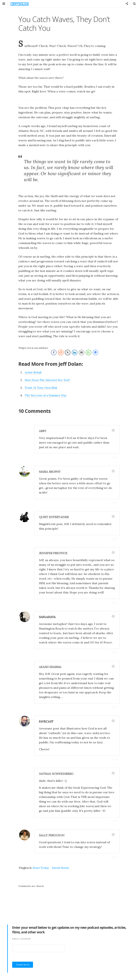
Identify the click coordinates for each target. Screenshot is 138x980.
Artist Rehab (33, 372)
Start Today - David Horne (51, 868)
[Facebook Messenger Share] (95, 352)
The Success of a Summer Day (46, 395)
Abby (43, 431)
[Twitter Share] (68, 352)
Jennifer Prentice (53, 553)
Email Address (21, 939)
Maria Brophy (50, 472)
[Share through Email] (82, 352)
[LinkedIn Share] (75, 352)
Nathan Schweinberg (56, 774)
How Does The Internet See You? (48, 380)
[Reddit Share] (61, 352)
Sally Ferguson (52, 835)
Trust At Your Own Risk (41, 388)
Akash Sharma (50, 667)
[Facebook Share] (54, 352)
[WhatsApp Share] (88, 352)
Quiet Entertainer (54, 517)
